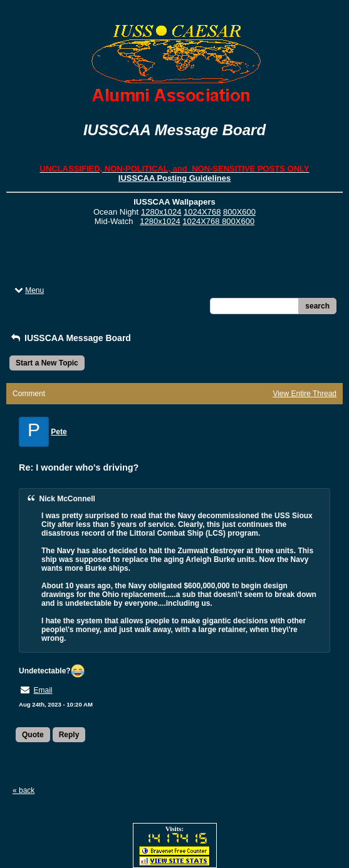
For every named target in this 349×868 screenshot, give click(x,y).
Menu (28, 290)
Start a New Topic (47, 363)
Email (43, 690)
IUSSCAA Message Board (70, 338)
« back (23, 790)
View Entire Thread (305, 394)
